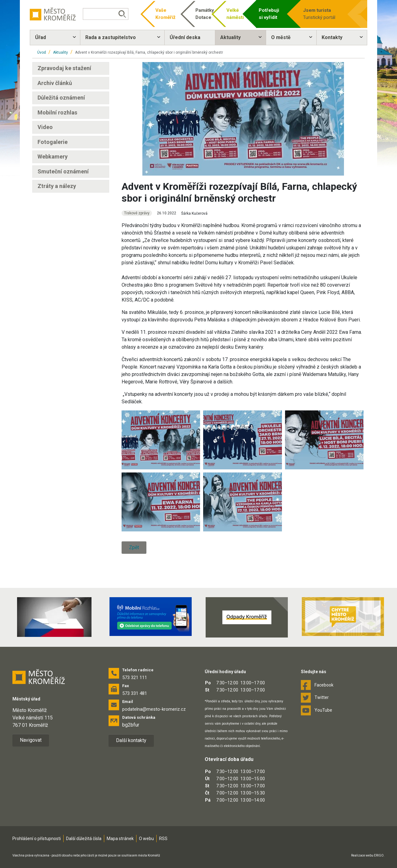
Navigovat (31, 740)
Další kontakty (131, 740)
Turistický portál (322, 13)
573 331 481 (135, 693)
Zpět (134, 547)
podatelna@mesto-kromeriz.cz (154, 709)
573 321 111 (135, 678)
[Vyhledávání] (107, 14)
